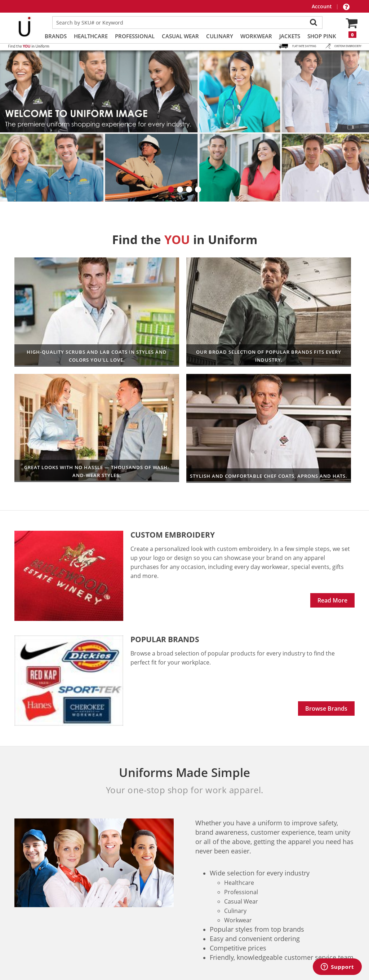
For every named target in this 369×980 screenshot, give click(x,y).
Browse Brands (326, 647)
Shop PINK (322, 36)
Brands (56, 36)
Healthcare (91, 36)
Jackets (290, 36)
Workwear (256, 36)
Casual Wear (180, 36)
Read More (332, 539)
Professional (135, 36)
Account (323, 6)
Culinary (220, 36)
